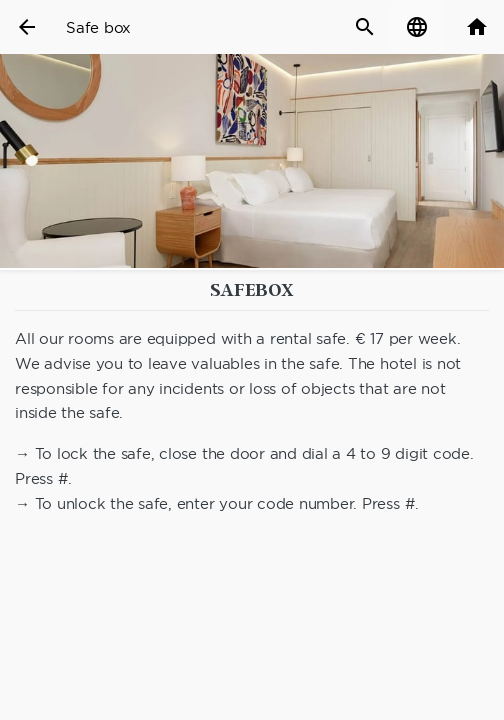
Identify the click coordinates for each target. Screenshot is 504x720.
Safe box (98, 27)
